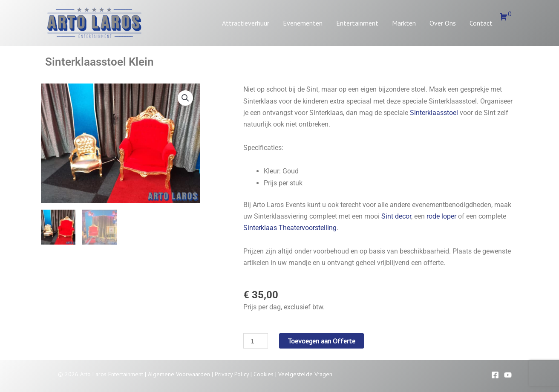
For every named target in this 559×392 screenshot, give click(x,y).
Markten (404, 23)
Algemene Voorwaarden (179, 374)
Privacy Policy (232, 374)
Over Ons (443, 23)
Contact (481, 23)
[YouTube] (508, 375)
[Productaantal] (256, 341)
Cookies (264, 374)
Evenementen (303, 23)
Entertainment (357, 23)
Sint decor (396, 216)
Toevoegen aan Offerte (321, 341)
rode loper (441, 216)
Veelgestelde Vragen (305, 374)
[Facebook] (495, 375)
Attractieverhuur (246, 23)
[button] (185, 98)
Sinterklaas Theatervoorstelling (290, 228)
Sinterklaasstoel (434, 113)
